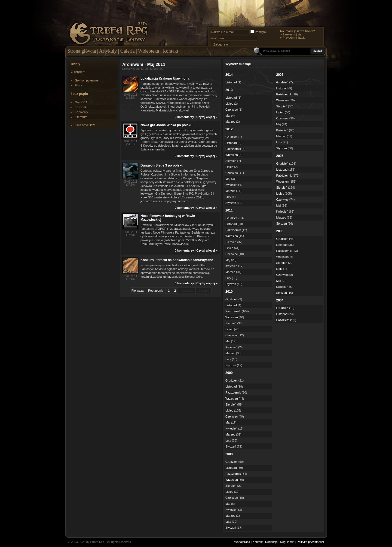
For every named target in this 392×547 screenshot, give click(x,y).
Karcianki (81, 107)
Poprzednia (156, 291)
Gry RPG (81, 102)
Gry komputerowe (87, 80)
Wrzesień (232, 155)
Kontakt (170, 51)
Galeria (128, 51)
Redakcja (271, 542)
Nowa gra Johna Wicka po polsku (166, 125)
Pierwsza (138, 291)
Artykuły (108, 51)
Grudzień (232, 137)
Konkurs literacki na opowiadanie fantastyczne (177, 260)
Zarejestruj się (292, 34)
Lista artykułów (85, 125)
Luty (228, 197)
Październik (233, 149)
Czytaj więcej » (207, 117)
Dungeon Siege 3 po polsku (162, 165)
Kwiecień (231, 185)
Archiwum (133, 64)
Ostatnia (203, 291)
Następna (187, 291)
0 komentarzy (184, 117)
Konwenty (81, 112)
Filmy (78, 85)
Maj (228, 116)
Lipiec (229, 104)
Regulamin (287, 542)
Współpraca (242, 542)
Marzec (230, 122)
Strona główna (82, 51)
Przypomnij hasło (294, 38)
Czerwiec (232, 110)
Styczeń (231, 203)
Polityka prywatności (310, 542)
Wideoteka (148, 51)
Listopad (231, 82)
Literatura (81, 117)
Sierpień (231, 161)
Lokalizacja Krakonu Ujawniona (165, 78)
